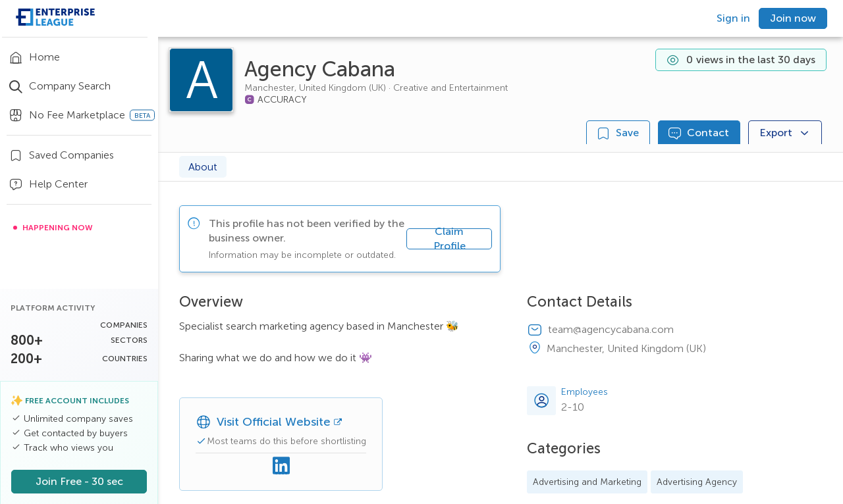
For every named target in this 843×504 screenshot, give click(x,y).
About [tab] (203, 167)
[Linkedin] (281, 466)
